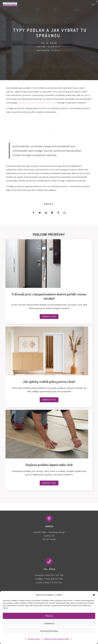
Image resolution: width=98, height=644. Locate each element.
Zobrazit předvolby (49, 631)
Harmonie (54, 47)
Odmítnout (49, 623)
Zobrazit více (49, 317)
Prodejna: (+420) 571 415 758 (49, 575)
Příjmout (49, 616)
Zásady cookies (34, 639)
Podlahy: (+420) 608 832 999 (49, 579)
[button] (94, 595)
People (56, 50)
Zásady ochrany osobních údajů (57, 639)
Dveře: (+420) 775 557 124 (49, 582)
